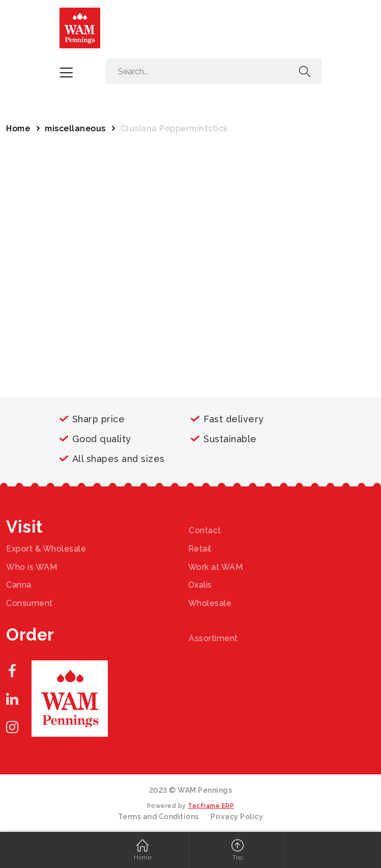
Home (18, 128)
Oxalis (200, 585)
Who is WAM (32, 567)
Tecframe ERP (211, 806)
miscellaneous (75, 128)
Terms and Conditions (158, 817)
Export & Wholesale (46, 549)
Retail (200, 549)
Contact (205, 530)
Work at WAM (216, 567)
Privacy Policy (237, 817)
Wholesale (210, 603)
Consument (30, 603)
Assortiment (213, 638)
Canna (19, 585)
